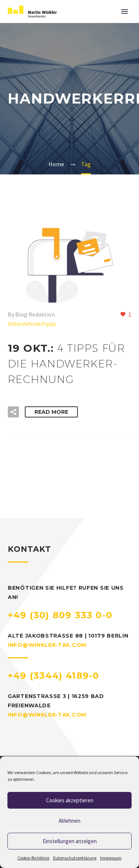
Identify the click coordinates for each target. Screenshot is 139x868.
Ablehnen (69, 821)
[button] (13, 412)
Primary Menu (125, 12)
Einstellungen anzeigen (70, 841)
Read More (51, 412)
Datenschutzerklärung (75, 858)
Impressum (111, 858)
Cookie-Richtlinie (33, 858)
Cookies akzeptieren (70, 800)
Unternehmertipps (32, 324)
